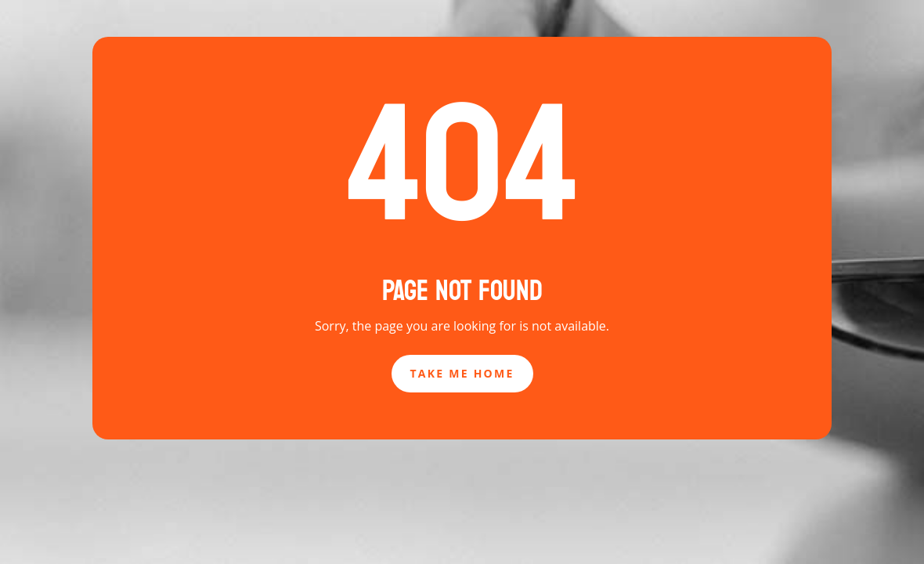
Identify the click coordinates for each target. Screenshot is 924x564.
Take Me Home (462, 373)
